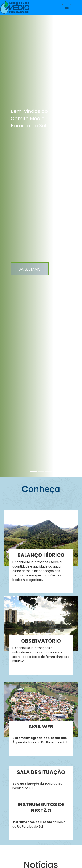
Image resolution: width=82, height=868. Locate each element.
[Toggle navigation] (67, 7)
